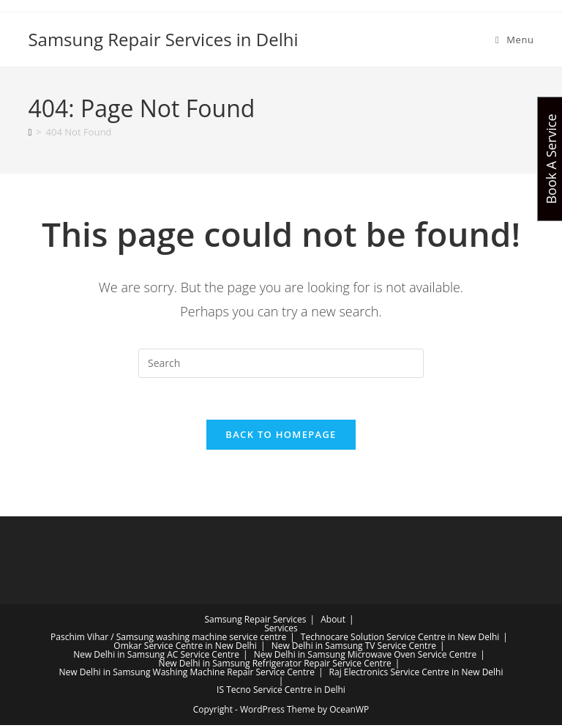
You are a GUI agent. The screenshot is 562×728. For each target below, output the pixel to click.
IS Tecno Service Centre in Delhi (281, 692)
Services (281, 631)
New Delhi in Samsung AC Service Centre (156, 657)
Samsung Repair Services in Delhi (163, 39)
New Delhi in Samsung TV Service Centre (354, 649)
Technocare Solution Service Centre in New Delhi (400, 640)
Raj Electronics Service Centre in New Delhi (416, 675)
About (333, 622)
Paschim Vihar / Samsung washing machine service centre (168, 640)
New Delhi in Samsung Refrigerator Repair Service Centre (275, 666)
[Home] (30, 132)
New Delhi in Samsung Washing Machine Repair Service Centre (186, 675)
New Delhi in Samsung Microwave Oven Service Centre (366, 657)
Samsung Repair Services (255, 622)
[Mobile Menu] (515, 40)
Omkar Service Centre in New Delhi (185, 649)
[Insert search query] (281, 363)
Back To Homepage (281, 437)
